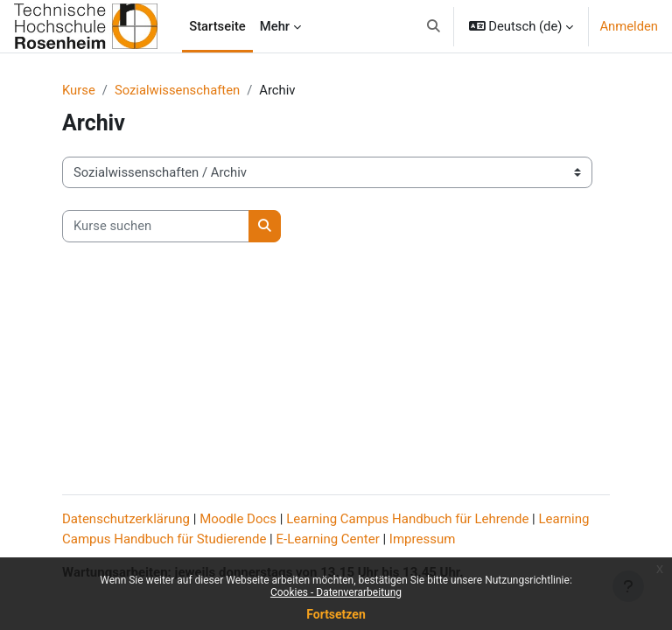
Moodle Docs (238, 519)
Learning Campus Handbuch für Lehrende (407, 519)
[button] (434, 26)
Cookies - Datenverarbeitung (336, 592)
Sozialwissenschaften (177, 90)
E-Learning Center (328, 539)
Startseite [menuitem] (217, 26)
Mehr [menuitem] (275, 26)
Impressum (422, 539)
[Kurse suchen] (156, 226)
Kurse (79, 90)
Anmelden (629, 26)
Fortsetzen (336, 614)
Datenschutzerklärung (126, 519)
